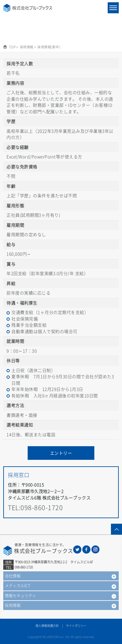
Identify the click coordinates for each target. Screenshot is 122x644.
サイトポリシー (76, 626)
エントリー (61, 453)
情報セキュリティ (20, 596)
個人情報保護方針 (47, 626)
